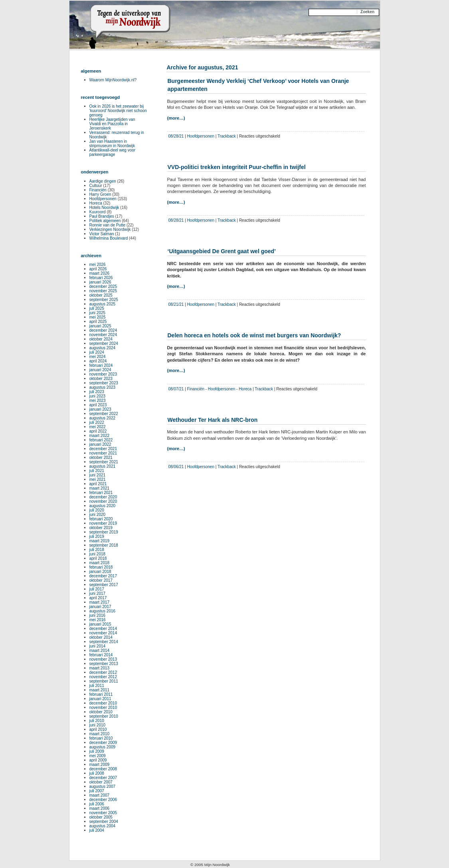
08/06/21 (176, 467)
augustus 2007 (103, 786)
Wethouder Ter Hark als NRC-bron (213, 420)
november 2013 (103, 659)
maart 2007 (100, 795)
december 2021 (103, 449)
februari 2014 (101, 655)
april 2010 (98, 729)
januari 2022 (100, 444)
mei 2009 (98, 756)
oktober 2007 (101, 782)
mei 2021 (98, 479)
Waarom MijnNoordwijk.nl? (113, 80)
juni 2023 (98, 396)
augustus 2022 (103, 418)
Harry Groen (100, 194)
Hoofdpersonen (201, 136)
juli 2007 (97, 791)
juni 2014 (98, 646)
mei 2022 (98, 427)
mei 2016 (98, 620)
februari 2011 (101, 694)
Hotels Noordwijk (104, 208)
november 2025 (103, 291)
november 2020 (103, 501)
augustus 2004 (103, 826)
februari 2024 (101, 365)
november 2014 (103, 633)
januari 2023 (100, 409)
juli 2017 (97, 589)
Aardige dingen (103, 181)
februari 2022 (101, 440)
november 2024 (103, 335)
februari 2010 (101, 738)
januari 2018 (100, 572)
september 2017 (104, 585)
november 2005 (103, 813)
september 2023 (104, 383)
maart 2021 (100, 488)
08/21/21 (176, 304)
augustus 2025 (103, 304)
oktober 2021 (101, 458)
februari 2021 (101, 493)
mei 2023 (98, 401)
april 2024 (98, 361)
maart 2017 (100, 602)
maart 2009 (100, 765)
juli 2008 (97, 773)
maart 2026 (100, 273)
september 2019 (104, 532)
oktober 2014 (101, 637)
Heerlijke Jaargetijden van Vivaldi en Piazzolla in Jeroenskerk (112, 124)
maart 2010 (100, 734)
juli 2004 (97, 830)
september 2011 (104, 681)
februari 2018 (101, 567)
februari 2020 (101, 519)
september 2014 (104, 642)
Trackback (227, 136)
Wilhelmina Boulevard (109, 238)
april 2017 (98, 598)
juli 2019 (97, 536)
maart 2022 (100, 436)
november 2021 (103, 453)
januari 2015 (100, 624)
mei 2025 (98, 317)
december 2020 (103, 497)
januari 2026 (100, 282)
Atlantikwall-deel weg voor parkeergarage (113, 152)
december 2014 (103, 629)
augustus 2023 (103, 387)
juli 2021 (97, 471)
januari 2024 (100, 370)
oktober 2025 (101, 295)
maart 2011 (100, 690)
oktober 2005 (101, 817)
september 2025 (104, 300)
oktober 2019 (101, 528)
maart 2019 (100, 541)
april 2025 (98, 322)
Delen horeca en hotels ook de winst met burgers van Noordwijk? (254, 335)
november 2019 (103, 523)
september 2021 (104, 462)
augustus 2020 (103, 506)
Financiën (196, 389)
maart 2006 (100, 808)
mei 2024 (98, 357)
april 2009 (98, 760)
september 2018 (104, 545)
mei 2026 (98, 265)
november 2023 (103, 374)
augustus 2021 (103, 466)
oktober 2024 (101, 339)
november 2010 (103, 708)
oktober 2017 (101, 580)
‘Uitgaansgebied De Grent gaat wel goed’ (222, 251)
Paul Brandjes (102, 216)
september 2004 (104, 822)
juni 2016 (98, 615)
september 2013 (104, 664)
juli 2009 (97, 751)
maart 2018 (100, 563)
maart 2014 (100, 651)
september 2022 (104, 414)
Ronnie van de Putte (108, 225)
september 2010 (104, 716)
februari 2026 (101, 278)
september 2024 (104, 343)
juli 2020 (97, 510)
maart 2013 (100, 668)
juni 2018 (98, 554)
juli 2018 (97, 550)
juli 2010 (97, 721)
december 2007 (103, 778)
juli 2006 (97, 804)
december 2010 (103, 703)
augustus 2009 (103, 747)
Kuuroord (98, 212)
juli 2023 (97, 392)
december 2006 (103, 800)
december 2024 (103, 330)
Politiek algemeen (105, 221)
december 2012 (103, 672)
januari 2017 (100, 607)
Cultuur (96, 186)
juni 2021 (98, 475)
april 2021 (98, 484)
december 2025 (103, 286)
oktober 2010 (101, 712)
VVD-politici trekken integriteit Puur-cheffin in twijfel (237, 167)
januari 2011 (100, 699)
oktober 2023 (101, 379)
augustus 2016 (103, 611)
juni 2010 (98, 725)
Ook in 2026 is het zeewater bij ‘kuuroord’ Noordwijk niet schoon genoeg (118, 111)
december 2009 (103, 743)
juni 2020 (98, 515)
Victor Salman (102, 234)
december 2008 (103, 769)
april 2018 (98, 558)
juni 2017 (98, 593)
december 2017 (103, 576)
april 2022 (98, 431)
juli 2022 (97, 422)
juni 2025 (98, 313)
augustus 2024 (103, 348)
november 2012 (103, 677)
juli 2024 (97, 352)
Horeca (245, 389)
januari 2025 (100, 326)
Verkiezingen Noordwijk (110, 229)
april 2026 (98, 269)
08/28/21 (176, 136)
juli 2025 (97, 308)
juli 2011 (97, 686)
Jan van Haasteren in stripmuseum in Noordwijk (112, 144)
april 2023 (98, 405)
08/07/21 (176, 389)
